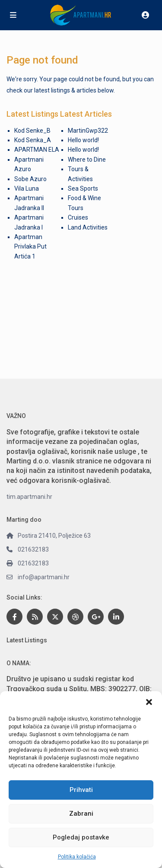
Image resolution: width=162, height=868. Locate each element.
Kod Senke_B (32, 131)
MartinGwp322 (88, 131)
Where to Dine (87, 160)
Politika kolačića (77, 857)
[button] (149, 702)
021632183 (33, 549)
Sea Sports (83, 188)
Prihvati (81, 790)
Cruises (78, 217)
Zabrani (81, 814)
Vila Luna (27, 188)
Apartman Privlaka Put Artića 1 (30, 247)
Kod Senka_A (33, 140)
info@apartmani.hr (44, 577)
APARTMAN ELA (37, 150)
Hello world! (83, 140)
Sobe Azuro (30, 179)
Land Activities (88, 227)
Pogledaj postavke (81, 837)
